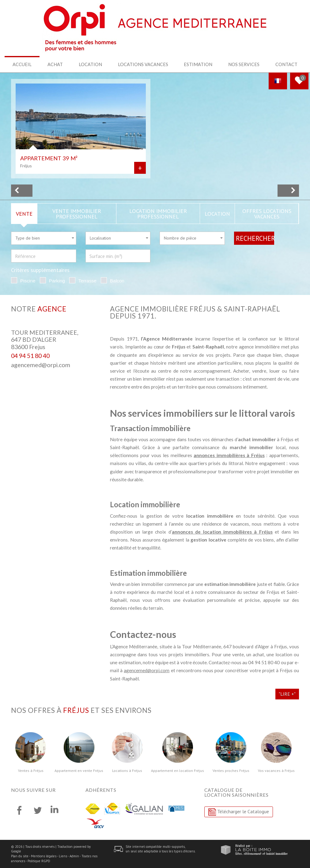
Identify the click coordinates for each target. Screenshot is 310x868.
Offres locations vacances (267, 213)
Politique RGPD (39, 861)
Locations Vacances (143, 64)
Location (91, 64)
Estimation (198, 64)
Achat (55, 64)
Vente (24, 213)
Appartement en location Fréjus (178, 770)
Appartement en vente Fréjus (79, 770)
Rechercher (255, 238)
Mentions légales (44, 856)
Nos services (244, 64)
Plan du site (20, 856)
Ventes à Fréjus (31, 770)
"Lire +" (287, 694)
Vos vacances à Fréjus (276, 770)
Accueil (22, 64)
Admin (74, 856)
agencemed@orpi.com (41, 365)
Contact (286, 64)
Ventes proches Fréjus (231, 770)
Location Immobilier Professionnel (158, 213)
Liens (63, 856)
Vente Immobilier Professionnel (77, 213)
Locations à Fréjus (127, 770)
